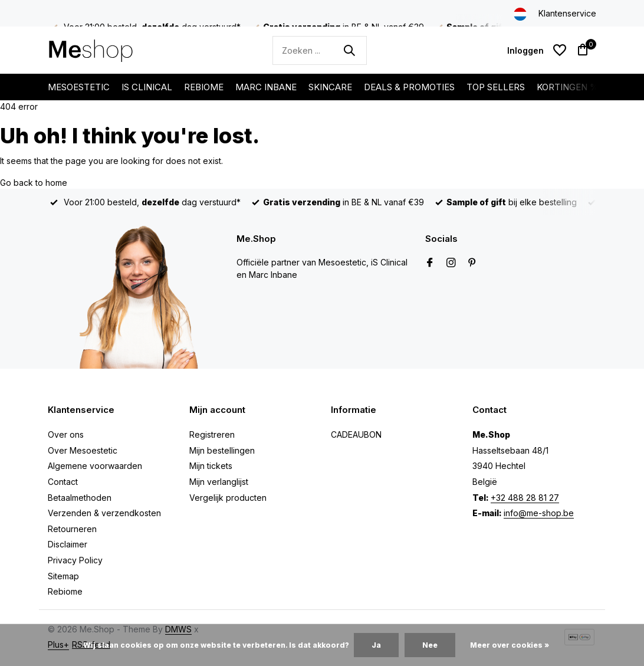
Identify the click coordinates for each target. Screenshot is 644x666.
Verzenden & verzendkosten (104, 513)
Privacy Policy (75, 560)
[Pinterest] (472, 263)
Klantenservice (567, 13)
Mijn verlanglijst (219, 482)
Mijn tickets (211, 466)
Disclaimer (68, 544)
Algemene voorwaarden (95, 466)
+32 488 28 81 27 (525, 498)
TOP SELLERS (496, 87)
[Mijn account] (525, 50)
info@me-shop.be (539, 513)
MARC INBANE (266, 87)
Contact (63, 482)
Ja (376, 645)
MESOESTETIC (79, 87)
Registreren (212, 434)
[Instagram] (451, 263)
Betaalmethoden (80, 498)
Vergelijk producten (228, 498)
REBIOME (204, 87)
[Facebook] (430, 263)
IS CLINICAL (147, 87)
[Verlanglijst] (560, 50)
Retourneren (72, 529)
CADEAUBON (356, 434)
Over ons (66, 434)
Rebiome (65, 591)
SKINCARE (330, 87)
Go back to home (34, 183)
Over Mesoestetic (83, 450)
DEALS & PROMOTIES (409, 87)
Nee (430, 645)
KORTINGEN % (568, 87)
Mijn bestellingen (222, 450)
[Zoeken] (320, 50)
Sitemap (63, 576)
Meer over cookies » (510, 645)
